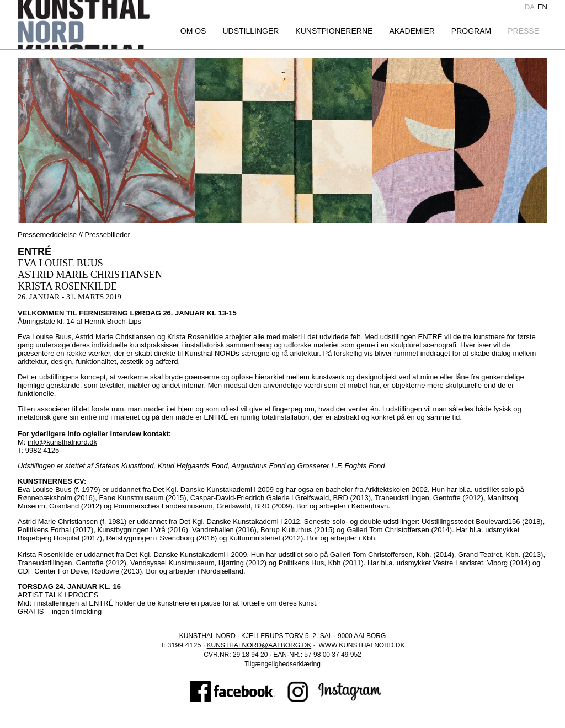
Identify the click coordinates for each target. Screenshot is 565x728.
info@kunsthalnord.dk (62, 442)
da (530, 7)
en (542, 7)
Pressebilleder (107, 235)
